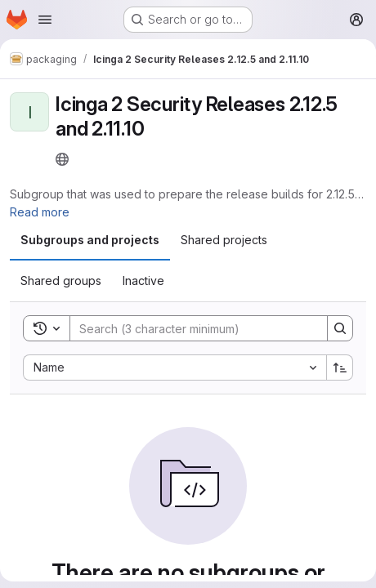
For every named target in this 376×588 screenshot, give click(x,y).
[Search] (190, 328)
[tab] (90, 240)
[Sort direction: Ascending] (340, 367)
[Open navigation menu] (45, 20)
